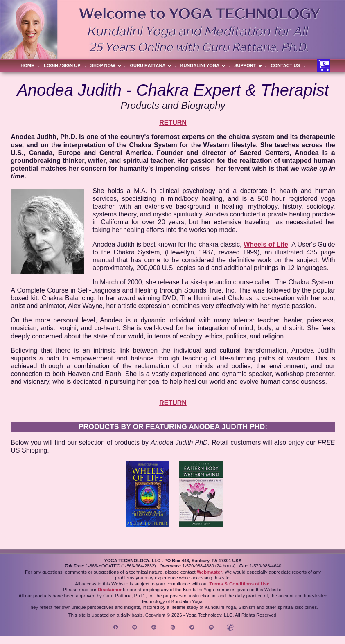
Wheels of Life (266, 244)
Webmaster (210, 572)
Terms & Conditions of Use (239, 584)
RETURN (173, 123)
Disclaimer (110, 590)
